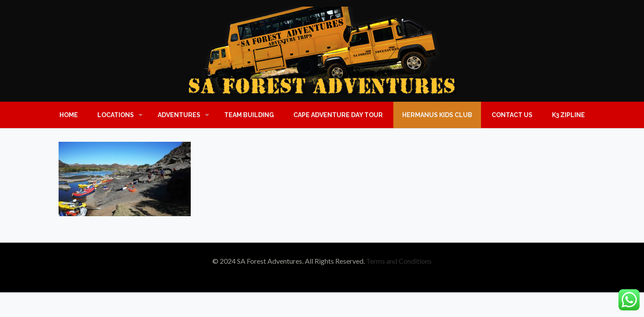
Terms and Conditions (399, 261)
